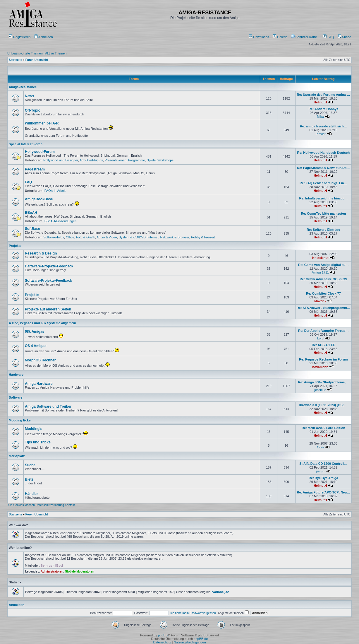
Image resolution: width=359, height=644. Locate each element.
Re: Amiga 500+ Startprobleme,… (324, 382)
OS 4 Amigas (36, 346)
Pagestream (35, 169)
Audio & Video (107, 237)
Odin (320, 447)
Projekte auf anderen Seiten (48, 309)
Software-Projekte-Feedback (48, 281)
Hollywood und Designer (61, 160)
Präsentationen (116, 160)
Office (70, 237)
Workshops (165, 160)
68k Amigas (35, 332)
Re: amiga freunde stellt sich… (323, 126)
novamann (320, 367)
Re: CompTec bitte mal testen (323, 213)
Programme (136, 160)
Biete (29, 479)
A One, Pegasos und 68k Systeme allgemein (42, 323)
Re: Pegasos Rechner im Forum (323, 359)
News (29, 96)
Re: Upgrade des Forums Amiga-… (323, 95)
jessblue (320, 390)
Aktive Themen (56, 53)
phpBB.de (201, 639)
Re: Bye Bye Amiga (323, 478)
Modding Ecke (20, 420)
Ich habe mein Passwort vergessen (193, 613)
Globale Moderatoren (80, 572)
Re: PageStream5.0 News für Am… (323, 168)
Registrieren (20, 37)
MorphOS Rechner (40, 360)
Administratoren (52, 572)
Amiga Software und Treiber (48, 406)
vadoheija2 (221, 592)
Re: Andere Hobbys (323, 109)
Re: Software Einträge (323, 230)
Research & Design (41, 253)
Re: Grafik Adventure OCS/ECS (323, 279)
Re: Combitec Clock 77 (323, 293)
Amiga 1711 (320, 272)
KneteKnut (320, 258)
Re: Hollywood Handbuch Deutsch (323, 153)
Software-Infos (54, 237)
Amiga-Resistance (23, 87)
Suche (344, 37)
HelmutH (320, 102)
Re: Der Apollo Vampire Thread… (323, 331)
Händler (31, 494)
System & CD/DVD (132, 237)
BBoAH (31, 213)
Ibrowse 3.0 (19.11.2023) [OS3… (323, 405)
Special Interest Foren (26, 144)
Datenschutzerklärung (50, 505)
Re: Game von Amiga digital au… (323, 265)
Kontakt (70, 505)
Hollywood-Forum (40, 152)
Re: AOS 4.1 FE (323, 345)
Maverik (320, 301)
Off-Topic (32, 110)
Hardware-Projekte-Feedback (49, 266)
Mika (320, 117)
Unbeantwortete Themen (25, 53)
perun (320, 471)
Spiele (151, 160)
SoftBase (32, 229)
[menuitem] (259, 37)
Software (16, 397)
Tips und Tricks (38, 442)
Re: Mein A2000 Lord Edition (323, 428)
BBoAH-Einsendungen (61, 221)
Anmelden (44, 37)
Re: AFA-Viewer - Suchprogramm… (323, 308)
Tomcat (320, 134)
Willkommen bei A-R (42, 123)
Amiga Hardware (39, 384)
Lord (320, 338)
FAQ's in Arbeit (55, 191)
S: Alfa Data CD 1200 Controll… (323, 464)
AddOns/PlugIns (91, 160)
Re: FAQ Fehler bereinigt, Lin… (323, 183)
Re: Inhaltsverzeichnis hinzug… (323, 198)
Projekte (15, 246)
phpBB (163, 635)
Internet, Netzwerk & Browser (168, 237)
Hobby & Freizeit (203, 237)
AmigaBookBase (39, 199)
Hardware (16, 375)
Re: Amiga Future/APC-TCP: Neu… (323, 492)
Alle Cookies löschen (21, 505)
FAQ (328, 37)
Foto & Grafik (86, 237)
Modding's (34, 429)
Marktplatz (17, 456)
